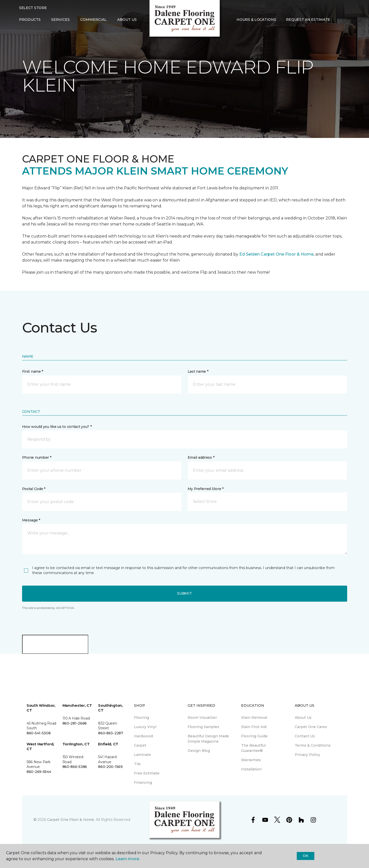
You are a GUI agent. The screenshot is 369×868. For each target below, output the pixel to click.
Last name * (198, 371)
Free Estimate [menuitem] (147, 773)
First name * (33, 371)
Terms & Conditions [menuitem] (313, 745)
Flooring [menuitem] (141, 718)
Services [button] (60, 20)
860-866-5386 (75, 767)
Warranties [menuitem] (251, 760)
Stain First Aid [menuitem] (254, 727)
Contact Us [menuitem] (305, 736)
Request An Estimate (308, 20)
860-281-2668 (75, 723)
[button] (339, 20)
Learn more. (128, 859)
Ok (305, 856)
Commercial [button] (93, 20)
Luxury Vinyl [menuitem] (145, 727)
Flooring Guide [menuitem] (254, 736)
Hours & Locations (256, 20)
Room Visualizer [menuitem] (202, 718)
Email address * (201, 457)
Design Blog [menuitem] (199, 751)
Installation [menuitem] (251, 769)
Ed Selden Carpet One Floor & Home (276, 254)
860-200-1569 (110, 767)
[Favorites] (345, 20)
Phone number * (37, 457)
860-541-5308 (39, 733)
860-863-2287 (111, 733)
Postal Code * (34, 489)
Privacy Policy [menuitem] (307, 755)
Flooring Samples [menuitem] (203, 727)
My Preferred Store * (206, 489)
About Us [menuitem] (303, 718)
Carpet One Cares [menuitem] (311, 727)
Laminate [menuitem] (142, 755)
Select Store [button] (33, 8)
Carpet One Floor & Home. (71, 820)
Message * (31, 520)
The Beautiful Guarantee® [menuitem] (253, 748)
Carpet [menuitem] (140, 745)
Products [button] (30, 20)
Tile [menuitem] (137, 764)
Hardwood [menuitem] (143, 736)
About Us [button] (127, 20)
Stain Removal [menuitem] (254, 718)
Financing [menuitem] (143, 782)
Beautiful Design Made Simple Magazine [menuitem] (208, 739)
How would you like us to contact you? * (57, 427)
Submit (184, 593)
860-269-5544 (39, 772)
